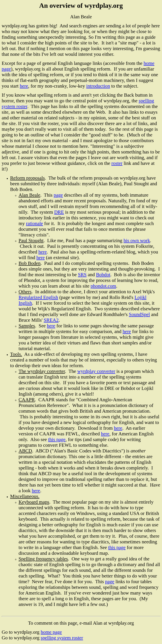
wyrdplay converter (96, 371)
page (58, 195)
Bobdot (103, 275)
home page (51, 632)
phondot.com (103, 286)
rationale (34, 223)
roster (117, 163)
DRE (59, 212)
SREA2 (51, 320)
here (24, 86)
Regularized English (38, 297)
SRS (82, 275)
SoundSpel (139, 314)
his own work (137, 240)
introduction (98, 86)
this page (57, 439)
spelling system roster (62, 638)
